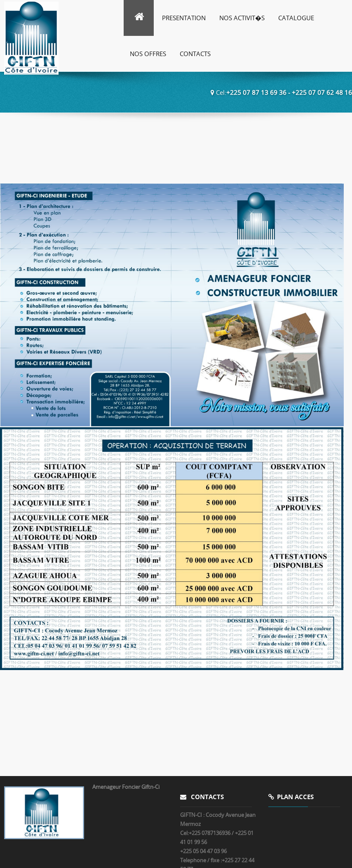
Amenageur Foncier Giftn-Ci (126, 787)
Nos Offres (148, 54)
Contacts (195, 54)
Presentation (184, 18)
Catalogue (296, 18)
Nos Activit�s (242, 18)
